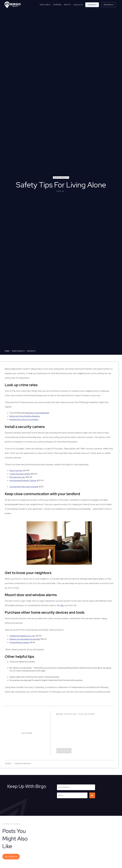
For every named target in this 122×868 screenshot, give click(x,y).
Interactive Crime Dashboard (37, 413)
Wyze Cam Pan (16, 470)
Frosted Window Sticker (19, 642)
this (62, 605)
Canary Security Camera (20, 474)
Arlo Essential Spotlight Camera (23, 480)
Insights (78, 5)
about (68, 5)
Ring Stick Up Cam (17, 477)
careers (57, 5)
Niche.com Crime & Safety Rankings (25, 416)
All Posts (11, 857)
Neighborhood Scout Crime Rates (24, 419)
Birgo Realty (61, 178)
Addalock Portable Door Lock (22, 636)
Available (45, 5)
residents (109, 5)
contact (92, 5)
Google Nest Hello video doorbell (24, 487)
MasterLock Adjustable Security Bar (25, 639)
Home (7, 351)
